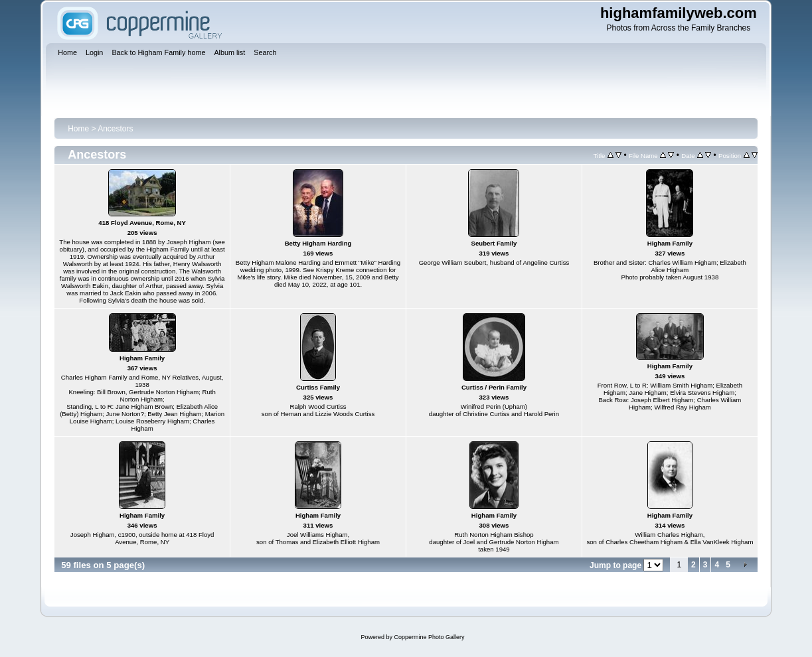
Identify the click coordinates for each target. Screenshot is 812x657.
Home (78, 129)
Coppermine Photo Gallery (429, 637)
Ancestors (115, 129)
